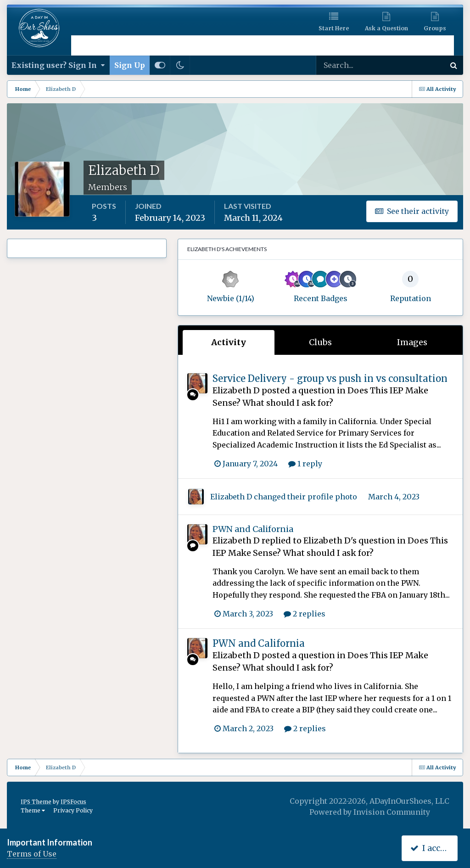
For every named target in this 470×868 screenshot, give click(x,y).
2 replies (305, 614)
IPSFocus (73, 802)
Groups (435, 28)
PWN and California (253, 529)
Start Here (334, 28)
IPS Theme (36, 802)
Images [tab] (412, 342)
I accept (432, 848)
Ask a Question (386, 28)
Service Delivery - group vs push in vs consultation (330, 378)
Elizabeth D (236, 390)
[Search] (351, 65)
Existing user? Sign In (58, 65)
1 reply (305, 464)
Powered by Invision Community (370, 812)
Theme (33, 810)
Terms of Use (32, 854)
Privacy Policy (73, 810)
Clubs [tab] (320, 342)
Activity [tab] (229, 342)
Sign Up (130, 65)
